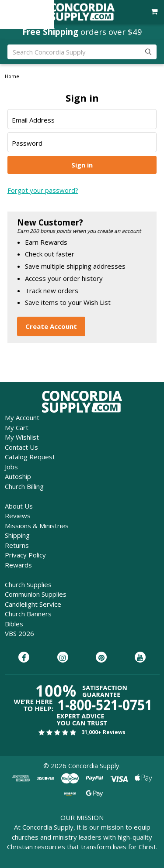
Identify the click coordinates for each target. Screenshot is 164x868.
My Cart (17, 427)
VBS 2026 (19, 633)
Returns (17, 545)
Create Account (51, 326)
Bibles (14, 624)
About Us (19, 506)
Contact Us (21, 447)
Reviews (18, 516)
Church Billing (24, 486)
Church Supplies (28, 584)
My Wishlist (22, 437)
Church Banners (28, 614)
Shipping (17, 535)
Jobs (11, 467)
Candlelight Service (33, 604)
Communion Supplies (36, 594)
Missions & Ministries (37, 526)
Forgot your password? (43, 190)
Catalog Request (30, 457)
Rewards (18, 565)
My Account (22, 417)
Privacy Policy (25, 555)
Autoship (18, 476)
